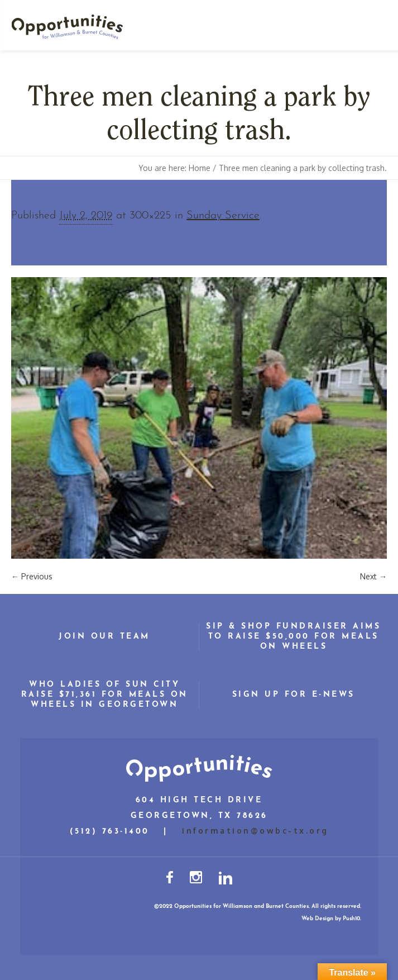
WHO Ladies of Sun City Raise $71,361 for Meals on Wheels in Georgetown (105, 695)
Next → (373, 576)
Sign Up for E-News (294, 695)
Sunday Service (223, 216)
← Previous (32, 576)
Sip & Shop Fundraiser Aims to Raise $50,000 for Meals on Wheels (293, 637)
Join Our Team (104, 637)
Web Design (317, 919)
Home (200, 168)
